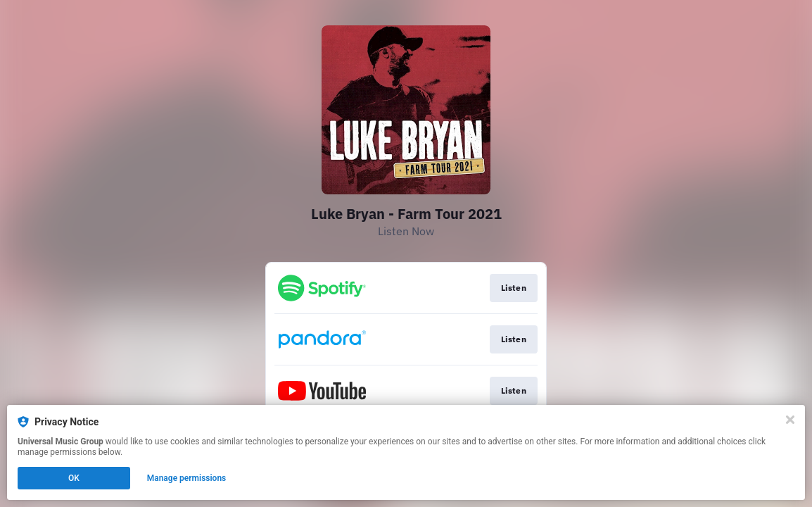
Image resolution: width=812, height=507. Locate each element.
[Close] (790, 420)
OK (74, 478)
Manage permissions (187, 478)
